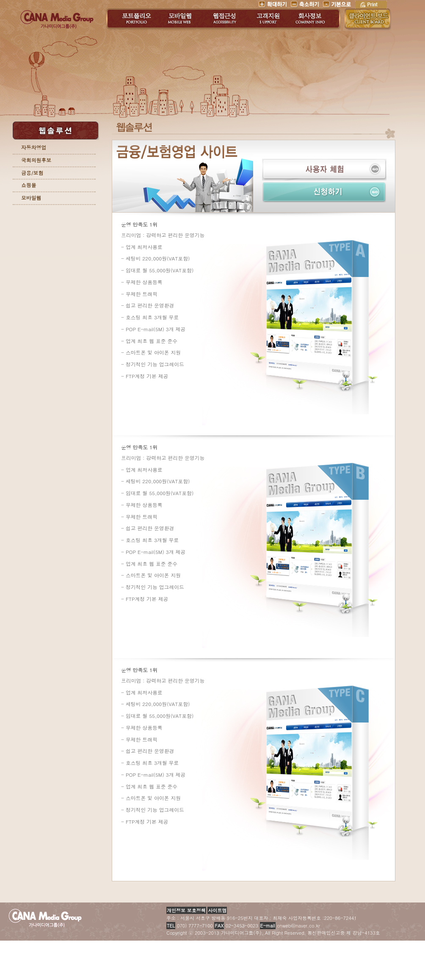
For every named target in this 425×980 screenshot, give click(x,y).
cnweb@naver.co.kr (289, 926)
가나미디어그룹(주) (57, 21)
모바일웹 (31, 198)
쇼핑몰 (29, 185)
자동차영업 (34, 147)
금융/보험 (32, 173)
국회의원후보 (36, 160)
